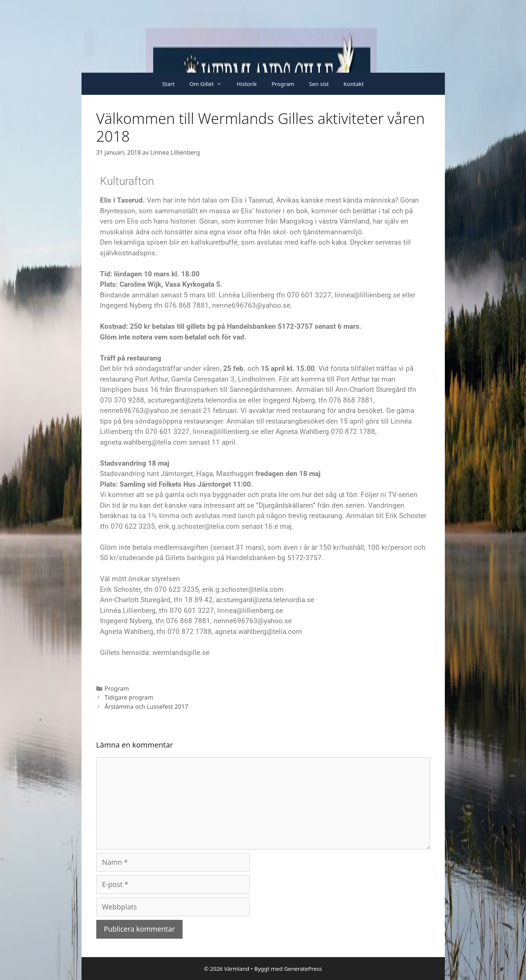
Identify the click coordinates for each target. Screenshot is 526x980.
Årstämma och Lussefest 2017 (146, 707)
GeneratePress (303, 969)
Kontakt (354, 84)
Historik (247, 84)
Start (169, 84)
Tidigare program (129, 697)
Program (283, 84)
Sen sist (319, 84)
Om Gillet (209, 84)
